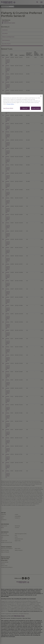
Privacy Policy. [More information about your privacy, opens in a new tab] (10, 104)
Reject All (25, 108)
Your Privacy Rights (8, 108)
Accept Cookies (36, 108)
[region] (22, 103)
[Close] (41, 96)
